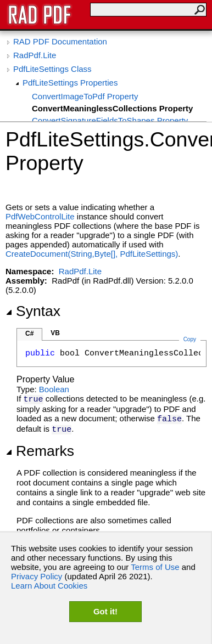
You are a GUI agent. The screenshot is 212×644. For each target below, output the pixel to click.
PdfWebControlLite (40, 216)
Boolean (54, 389)
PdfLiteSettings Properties (70, 83)
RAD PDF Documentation (60, 41)
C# (29, 334)
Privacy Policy (37, 576)
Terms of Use (155, 567)
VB (55, 333)
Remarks (40, 451)
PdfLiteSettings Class (52, 69)
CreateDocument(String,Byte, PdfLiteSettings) (92, 254)
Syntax (33, 311)
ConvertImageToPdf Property (85, 96)
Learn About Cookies (49, 586)
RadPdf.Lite (35, 55)
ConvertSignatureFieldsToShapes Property (110, 120)
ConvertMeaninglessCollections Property (112, 108)
